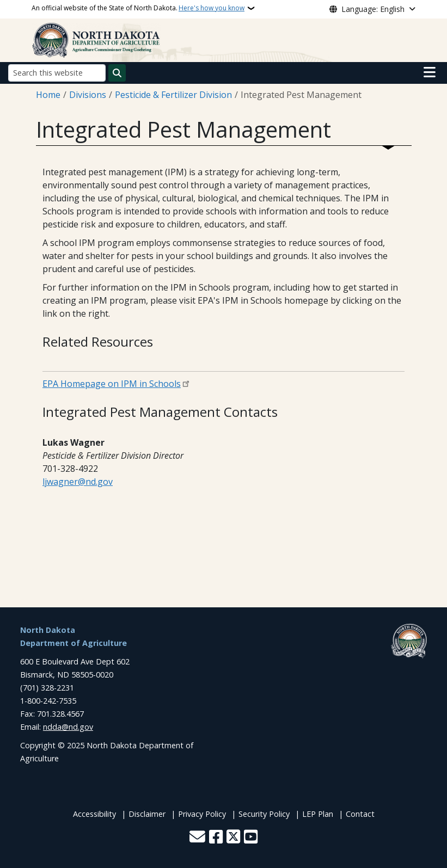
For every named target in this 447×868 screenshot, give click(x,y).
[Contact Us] (197, 838)
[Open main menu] (430, 72)
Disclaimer (147, 814)
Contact (360, 814)
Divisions (88, 95)
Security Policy (264, 814)
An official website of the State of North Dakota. (138, 8)
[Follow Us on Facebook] (216, 838)
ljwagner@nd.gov (78, 482)
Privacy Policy (202, 814)
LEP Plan (318, 814)
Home (48, 95)
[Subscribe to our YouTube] (251, 838)
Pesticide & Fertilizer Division (173, 95)
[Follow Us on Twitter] (233, 838)
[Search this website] (57, 73)
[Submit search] (117, 73)
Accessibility (94, 814)
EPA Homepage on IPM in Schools (112, 384)
